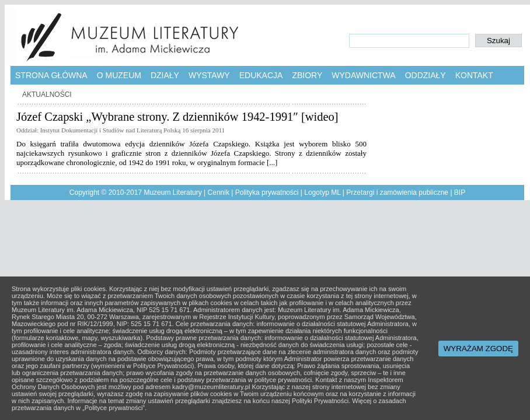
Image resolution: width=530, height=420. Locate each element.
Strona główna (51, 75)
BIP (460, 192)
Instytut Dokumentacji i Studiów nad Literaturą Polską (111, 130)
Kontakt (474, 75)
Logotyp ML (322, 192)
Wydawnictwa (363, 75)
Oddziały (426, 75)
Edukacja (261, 75)
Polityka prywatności (267, 192)
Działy (165, 75)
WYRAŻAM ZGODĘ (478, 349)
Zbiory (307, 75)
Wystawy (209, 75)
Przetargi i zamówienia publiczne (397, 192)
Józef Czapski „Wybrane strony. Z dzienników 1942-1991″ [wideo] (177, 117)
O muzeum (119, 75)
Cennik (219, 192)
